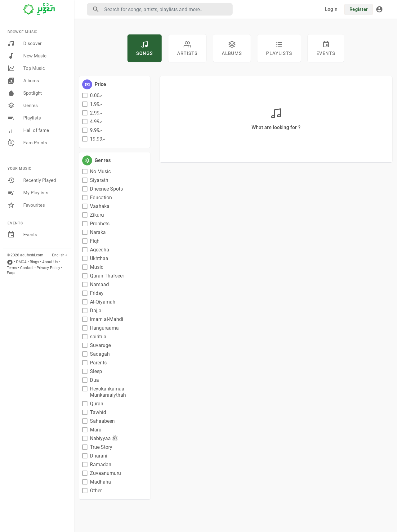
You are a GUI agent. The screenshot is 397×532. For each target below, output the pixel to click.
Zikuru (97, 215)
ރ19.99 (98, 139)
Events (22, 235)
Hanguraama (104, 328)
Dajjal (96, 311)
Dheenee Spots (106, 189)
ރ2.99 (96, 113)
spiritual (99, 337)
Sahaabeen (102, 421)
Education (101, 198)
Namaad (99, 284)
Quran (97, 404)
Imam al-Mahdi (107, 319)
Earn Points (27, 143)
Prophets (100, 224)
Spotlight (25, 93)
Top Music (26, 68)
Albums (23, 81)
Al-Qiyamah (103, 302)
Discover (25, 43)
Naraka (98, 232)
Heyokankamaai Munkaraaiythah (108, 392)
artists (187, 48)
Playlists (24, 118)
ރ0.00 (96, 95)
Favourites (26, 205)
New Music (27, 56)
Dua (94, 380)
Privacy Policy (48, 268)
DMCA (21, 262)
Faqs (11, 273)
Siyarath (99, 180)
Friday (97, 293)
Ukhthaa (99, 258)
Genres (23, 106)
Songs (145, 48)
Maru (96, 430)
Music (97, 267)
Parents (98, 363)
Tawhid (98, 412)
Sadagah (100, 354)
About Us (50, 262)
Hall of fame (28, 130)
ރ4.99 (96, 122)
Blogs (34, 262)
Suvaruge (100, 345)
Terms (12, 268)
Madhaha (100, 482)
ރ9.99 (96, 130)
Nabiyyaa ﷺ (104, 438)
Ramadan (101, 464)
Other (96, 491)
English (58, 255)
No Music (100, 171)
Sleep (96, 371)
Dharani (99, 456)
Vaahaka (100, 206)
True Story (101, 447)
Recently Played (32, 180)
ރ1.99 (96, 104)
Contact (27, 268)
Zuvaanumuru (105, 473)
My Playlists (28, 193)
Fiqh (95, 241)
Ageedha (100, 250)
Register (359, 9)
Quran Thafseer (107, 276)
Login (331, 9)
